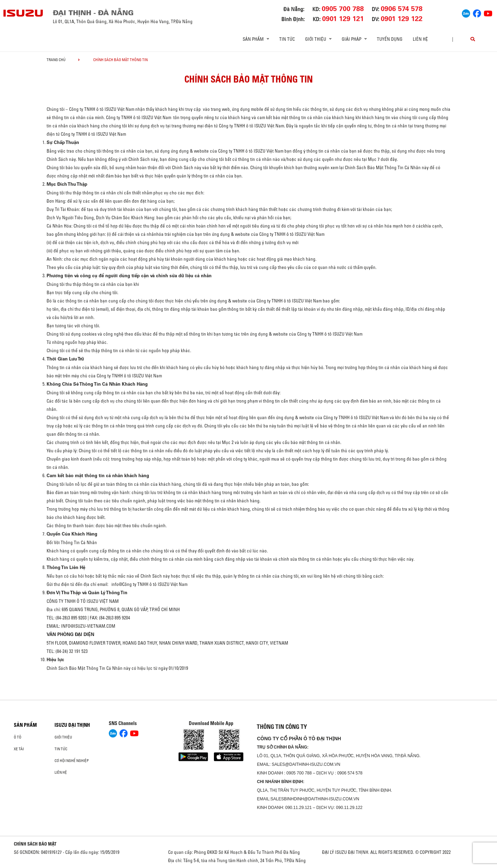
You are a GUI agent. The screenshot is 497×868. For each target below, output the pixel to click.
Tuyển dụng (390, 39)
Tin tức (287, 39)
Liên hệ (420, 39)
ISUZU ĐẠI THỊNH (72, 725)
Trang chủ (56, 60)
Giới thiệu (63, 737)
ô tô (18, 737)
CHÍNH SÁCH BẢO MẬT (35, 844)
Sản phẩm (25, 725)
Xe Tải (19, 749)
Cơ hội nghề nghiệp (72, 761)
